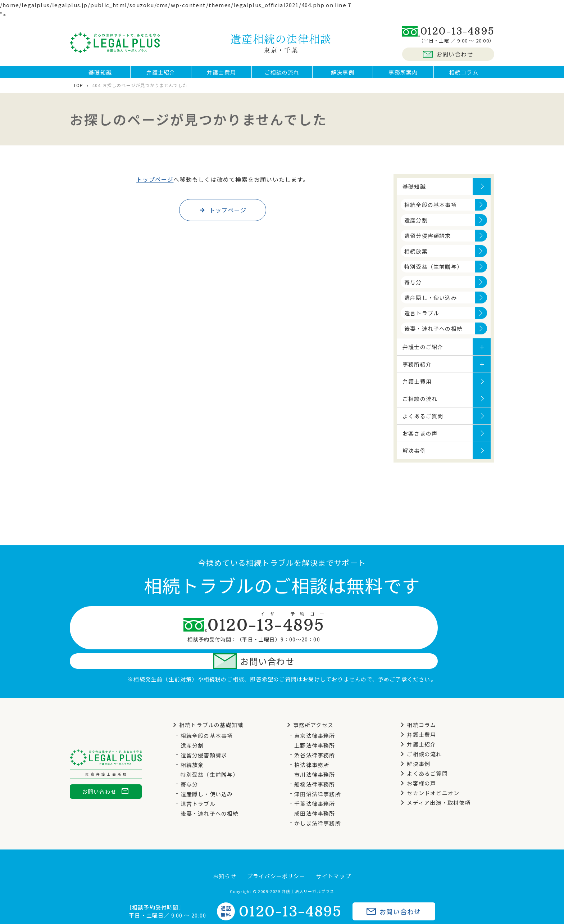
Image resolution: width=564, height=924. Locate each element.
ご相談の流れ (282, 75)
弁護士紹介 (161, 75)
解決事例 (343, 75)
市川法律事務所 (315, 756)
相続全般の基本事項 (431, 210)
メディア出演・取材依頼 (434, 785)
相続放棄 (416, 256)
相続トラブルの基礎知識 (207, 707)
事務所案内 (403, 75)
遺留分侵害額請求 (428, 241)
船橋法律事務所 (315, 766)
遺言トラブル (422, 318)
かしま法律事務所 (318, 805)
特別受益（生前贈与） (433, 272)
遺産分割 (416, 226)
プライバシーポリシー (276, 858)
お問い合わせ (448, 54)
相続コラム (464, 75)
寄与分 (413, 287)
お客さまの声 (420, 439)
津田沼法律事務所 (318, 776)
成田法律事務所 (315, 795)
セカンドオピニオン (429, 775)
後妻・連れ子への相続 (433, 334)
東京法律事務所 (315, 718)
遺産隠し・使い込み (431, 303)
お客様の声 (417, 765)
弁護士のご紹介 (423, 352)
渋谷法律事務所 (315, 737)
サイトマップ (334, 858)
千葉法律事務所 (315, 786)
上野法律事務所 (315, 727)
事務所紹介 (417, 369)
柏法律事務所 (312, 747)
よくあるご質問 (423, 421)
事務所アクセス (309, 707)
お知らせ (225, 858)
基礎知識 (100, 75)
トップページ (155, 185)
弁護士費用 (221, 75)
